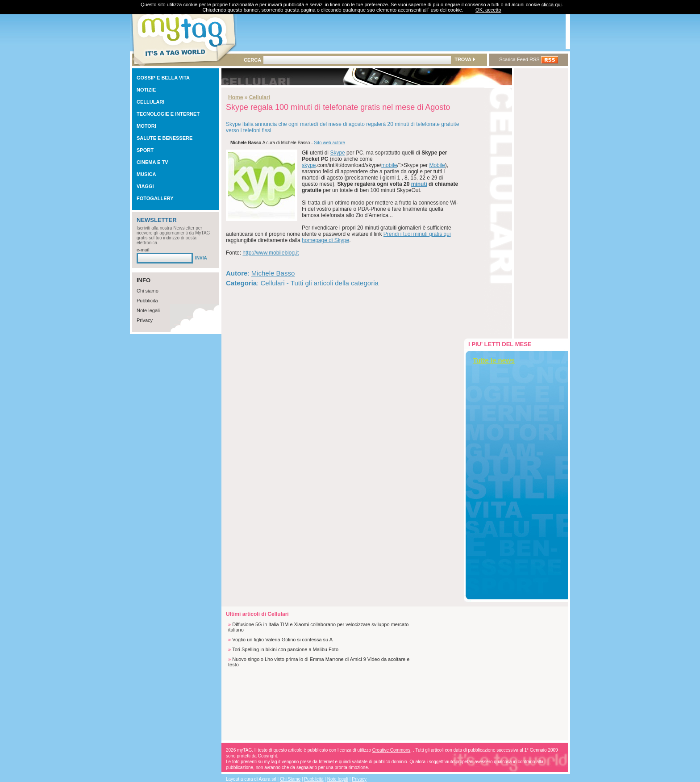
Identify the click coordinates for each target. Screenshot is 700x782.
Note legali (148, 310)
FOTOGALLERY (155, 198)
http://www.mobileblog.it (271, 253)
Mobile (437, 165)
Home (235, 97)
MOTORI (146, 126)
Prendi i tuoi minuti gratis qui (417, 234)
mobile (389, 165)
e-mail (143, 250)
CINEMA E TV (152, 162)
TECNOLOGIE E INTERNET (168, 114)
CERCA (252, 60)
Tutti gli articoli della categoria (335, 283)
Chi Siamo (290, 779)
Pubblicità (314, 779)
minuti (419, 184)
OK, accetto (488, 10)
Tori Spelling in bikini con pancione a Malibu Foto (285, 649)
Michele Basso (273, 273)
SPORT (145, 150)
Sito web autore (329, 143)
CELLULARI (150, 102)
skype (309, 165)
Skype (337, 153)
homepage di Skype (325, 240)
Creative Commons (392, 750)
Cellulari (260, 97)
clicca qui (552, 4)
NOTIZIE (146, 90)
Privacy (145, 320)
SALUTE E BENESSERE (165, 138)
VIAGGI (145, 186)
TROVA (465, 59)
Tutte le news (494, 360)
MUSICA (146, 174)
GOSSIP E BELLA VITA (163, 78)
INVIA (201, 258)
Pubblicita (147, 301)
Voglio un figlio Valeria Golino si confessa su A (282, 640)
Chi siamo (148, 291)
